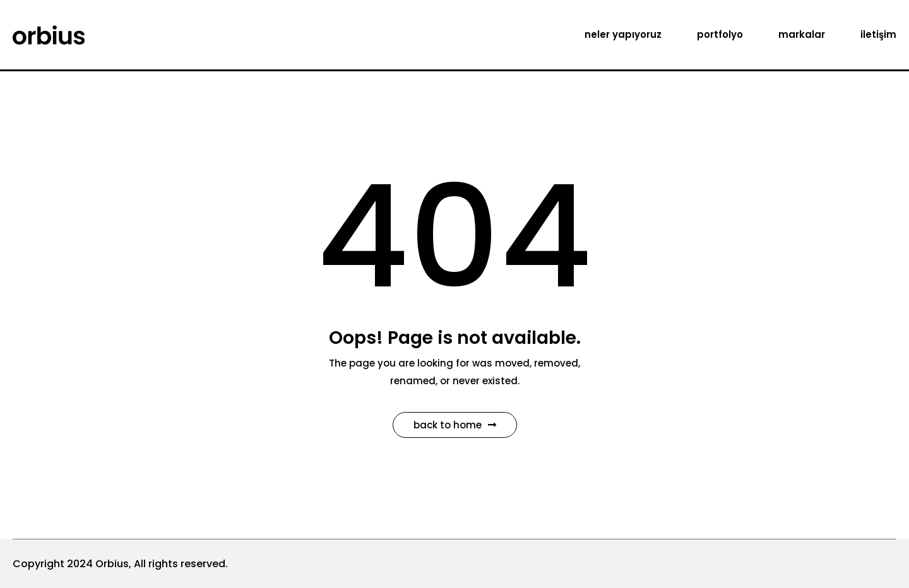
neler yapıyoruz (623, 34)
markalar (802, 34)
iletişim (878, 34)
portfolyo (720, 34)
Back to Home (455, 425)
